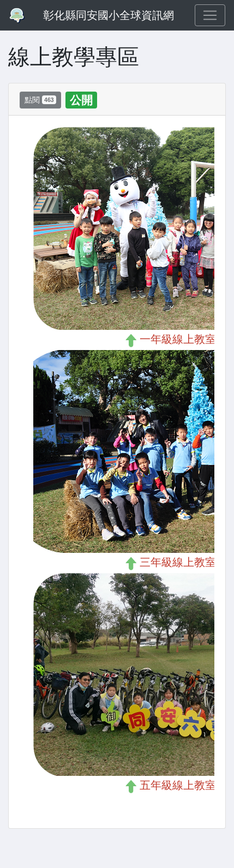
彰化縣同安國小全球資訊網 (109, 15)
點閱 (40, 100)
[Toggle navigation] (210, 15)
